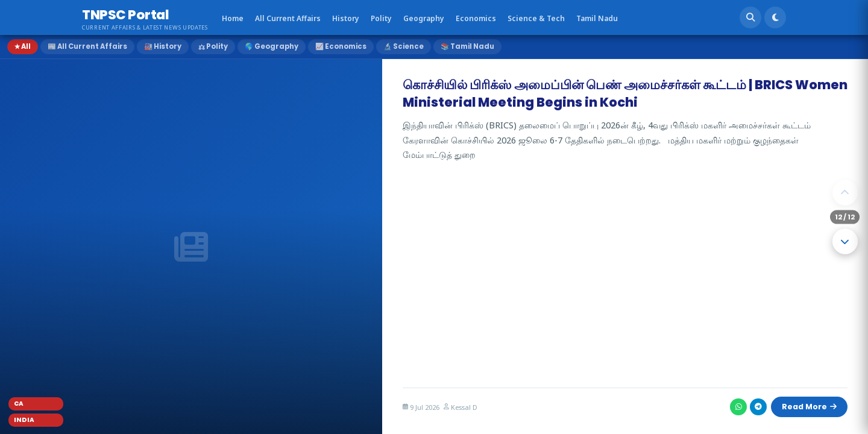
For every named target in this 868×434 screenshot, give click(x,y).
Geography (424, 18)
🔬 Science (404, 46)
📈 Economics (341, 46)
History (346, 18)
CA (19, 404)
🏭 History (163, 46)
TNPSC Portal (125, 15)
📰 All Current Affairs (87, 46)
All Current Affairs (288, 18)
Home (233, 18)
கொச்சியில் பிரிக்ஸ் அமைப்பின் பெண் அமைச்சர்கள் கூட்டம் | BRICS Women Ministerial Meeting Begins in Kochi (625, 93)
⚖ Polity (213, 46)
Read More (806, 405)
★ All (23, 46)
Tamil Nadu (597, 18)
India (24, 420)
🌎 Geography (272, 46)
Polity (381, 18)
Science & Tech (536, 18)
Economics (476, 18)
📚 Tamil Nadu (467, 46)
